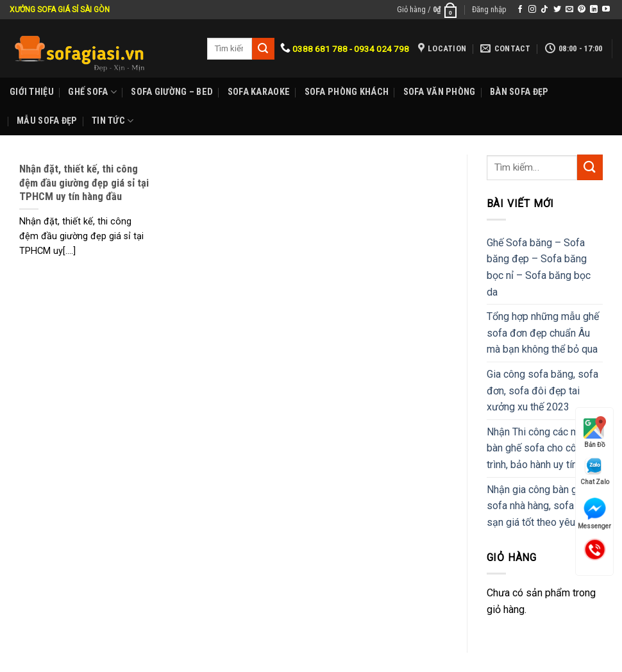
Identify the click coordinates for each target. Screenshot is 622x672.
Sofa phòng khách (347, 92)
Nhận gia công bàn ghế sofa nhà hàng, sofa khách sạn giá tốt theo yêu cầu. (544, 506)
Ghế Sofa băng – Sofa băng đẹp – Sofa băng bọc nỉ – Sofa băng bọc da (539, 267)
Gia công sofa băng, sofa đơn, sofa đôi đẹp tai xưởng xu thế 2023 (542, 391)
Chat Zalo (595, 471)
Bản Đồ (595, 432)
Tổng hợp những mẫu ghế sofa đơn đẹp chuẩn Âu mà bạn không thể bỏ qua (543, 333)
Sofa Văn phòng (440, 92)
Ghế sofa (92, 92)
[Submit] (590, 167)
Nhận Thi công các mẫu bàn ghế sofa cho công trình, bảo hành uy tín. (538, 448)
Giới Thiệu (32, 92)
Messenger (594, 514)
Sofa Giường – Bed (172, 92)
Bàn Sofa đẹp (519, 92)
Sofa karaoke (259, 92)
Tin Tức (113, 121)
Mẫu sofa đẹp (47, 121)
